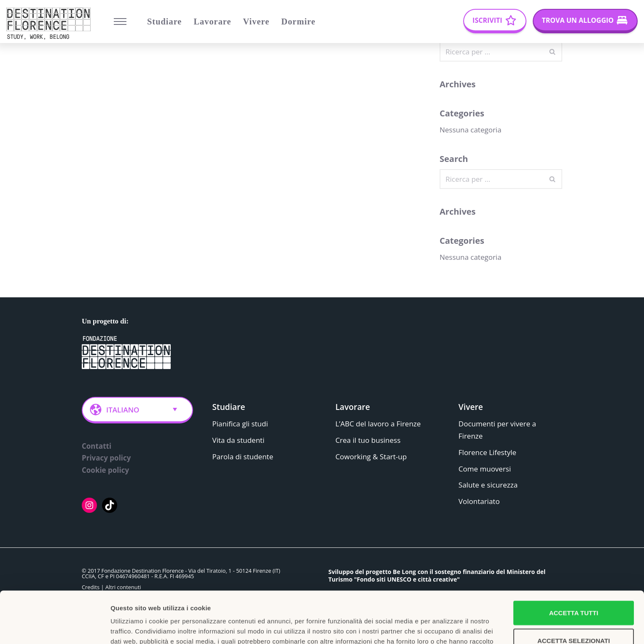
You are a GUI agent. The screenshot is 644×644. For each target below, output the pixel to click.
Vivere (256, 22)
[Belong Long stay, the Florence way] (51, 24)
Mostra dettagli (443, 627)
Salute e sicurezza (488, 485)
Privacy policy (106, 458)
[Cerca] (491, 52)
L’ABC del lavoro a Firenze (378, 424)
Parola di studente (243, 457)
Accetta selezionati (574, 589)
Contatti (97, 446)
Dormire (298, 22)
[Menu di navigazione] (120, 22)
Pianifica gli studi (240, 424)
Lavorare (212, 22)
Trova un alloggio (578, 20)
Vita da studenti (239, 440)
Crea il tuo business (368, 440)
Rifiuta (574, 616)
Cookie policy (105, 470)
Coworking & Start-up (371, 457)
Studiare (164, 22)
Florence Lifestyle (487, 452)
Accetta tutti (574, 561)
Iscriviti (487, 20)
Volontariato (479, 502)
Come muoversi (485, 469)
